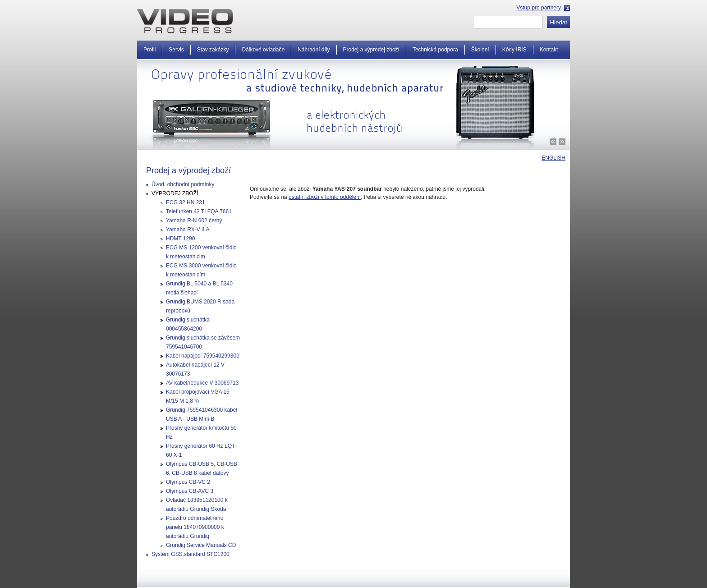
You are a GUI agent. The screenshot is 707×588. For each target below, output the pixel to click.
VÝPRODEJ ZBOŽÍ (175, 193)
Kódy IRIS (514, 50)
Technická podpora (435, 50)
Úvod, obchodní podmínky (183, 184)
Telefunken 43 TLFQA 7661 (199, 211)
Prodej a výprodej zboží (371, 50)
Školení (480, 50)
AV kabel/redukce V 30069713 (202, 383)
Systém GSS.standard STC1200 (191, 554)
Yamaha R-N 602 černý (194, 220)
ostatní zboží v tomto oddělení (325, 197)
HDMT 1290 (180, 239)
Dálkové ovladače (263, 50)
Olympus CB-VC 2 (188, 482)
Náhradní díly (314, 50)
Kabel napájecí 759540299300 (203, 356)
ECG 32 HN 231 (186, 202)
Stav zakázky (213, 50)
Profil (149, 50)
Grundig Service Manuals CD (201, 545)
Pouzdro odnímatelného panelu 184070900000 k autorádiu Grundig (195, 527)
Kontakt (549, 50)
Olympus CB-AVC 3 (190, 491)
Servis (176, 50)
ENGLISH (553, 158)
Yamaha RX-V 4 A (188, 230)
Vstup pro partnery (539, 8)
